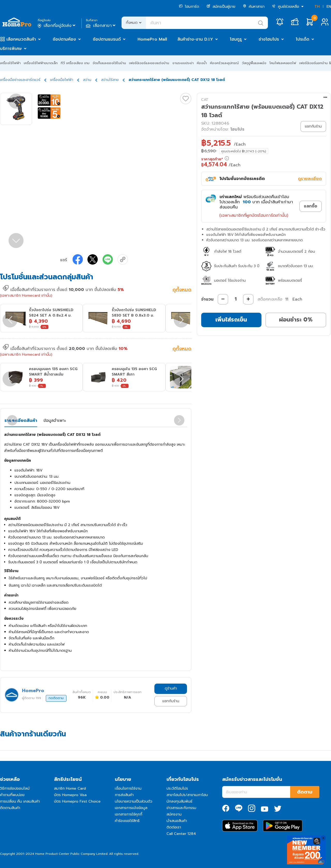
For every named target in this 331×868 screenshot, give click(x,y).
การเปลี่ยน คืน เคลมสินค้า (20, 801)
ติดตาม (305, 792)
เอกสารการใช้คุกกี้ (129, 814)
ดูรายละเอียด (310, 179)
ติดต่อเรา (174, 827)
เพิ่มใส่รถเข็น (231, 320)
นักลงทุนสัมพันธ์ (179, 801)
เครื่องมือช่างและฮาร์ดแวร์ (20, 80)
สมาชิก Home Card (70, 788)
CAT (205, 100)
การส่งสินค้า (124, 795)
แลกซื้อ (311, 206)
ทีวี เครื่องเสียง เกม (75, 63)
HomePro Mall (152, 39)
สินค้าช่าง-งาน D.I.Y (195, 39)
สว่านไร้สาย (110, 80)
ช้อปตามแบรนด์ (107, 39)
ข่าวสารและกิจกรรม (181, 808)
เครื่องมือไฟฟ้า (62, 80)
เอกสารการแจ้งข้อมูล (131, 808)
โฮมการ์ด (189, 7)
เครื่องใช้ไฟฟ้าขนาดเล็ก (41, 63)
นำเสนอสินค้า (177, 821)
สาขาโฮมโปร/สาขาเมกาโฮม (187, 795)
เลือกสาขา (101, 26)
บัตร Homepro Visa (70, 795)
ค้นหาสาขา (254, 7)
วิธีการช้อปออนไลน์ (15, 788)
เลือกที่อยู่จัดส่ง (57, 26)
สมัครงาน (174, 814)
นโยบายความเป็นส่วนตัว (134, 801)
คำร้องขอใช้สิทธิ (127, 821)
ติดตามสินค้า (10, 808)
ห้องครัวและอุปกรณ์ (224, 63)
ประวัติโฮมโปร (177, 788)
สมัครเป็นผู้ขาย (221, 7)
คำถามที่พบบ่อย (12, 795)
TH (317, 7)
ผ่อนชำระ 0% (296, 320)
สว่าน (87, 80)
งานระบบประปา (183, 63)
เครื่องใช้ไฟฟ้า (10, 63)
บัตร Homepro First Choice (77, 801)
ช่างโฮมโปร (269, 39)
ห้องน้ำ (202, 63)
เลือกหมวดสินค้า (21, 39)
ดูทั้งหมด (182, 290)
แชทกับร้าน (171, 701)
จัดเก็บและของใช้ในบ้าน (109, 63)
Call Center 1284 (181, 834)
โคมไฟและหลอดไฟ (283, 63)
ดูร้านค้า (171, 688)
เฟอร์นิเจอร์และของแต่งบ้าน (149, 63)
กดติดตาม (56, 698)
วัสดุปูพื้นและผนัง (254, 63)
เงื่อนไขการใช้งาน (128, 788)
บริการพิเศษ (11, 49)
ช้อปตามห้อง (64, 39)
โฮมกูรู (236, 39)
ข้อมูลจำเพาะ (55, 421)
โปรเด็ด (303, 39)
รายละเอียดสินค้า (21, 421)
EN (329, 7)
